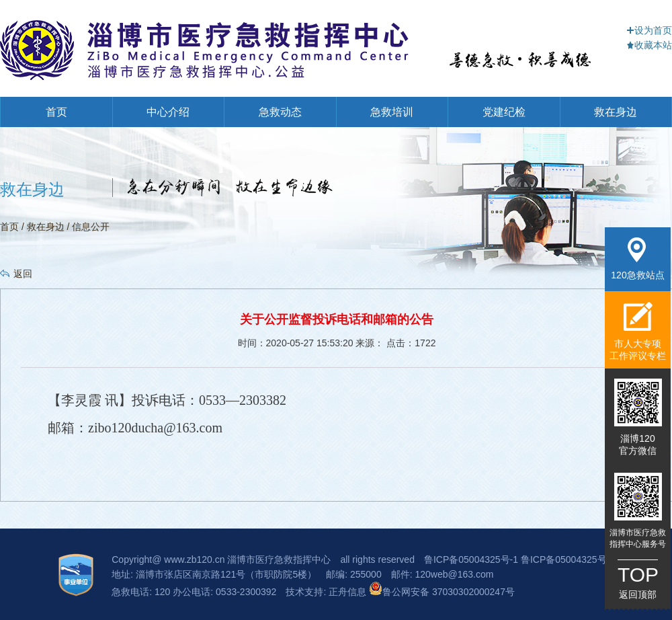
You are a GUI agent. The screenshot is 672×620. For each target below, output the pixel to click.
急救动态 (280, 112)
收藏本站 (649, 45)
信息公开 (91, 227)
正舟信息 (349, 592)
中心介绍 (168, 112)
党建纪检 (504, 112)
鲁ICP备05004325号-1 (471, 559)
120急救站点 (637, 259)
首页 (56, 112)
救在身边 (616, 112)
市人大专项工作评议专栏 (638, 331)
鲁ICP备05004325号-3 (568, 559)
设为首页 (649, 30)
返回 (23, 274)
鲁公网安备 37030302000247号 (442, 592)
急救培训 (392, 112)
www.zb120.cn (194, 559)
